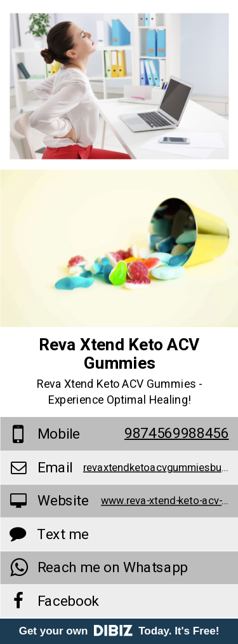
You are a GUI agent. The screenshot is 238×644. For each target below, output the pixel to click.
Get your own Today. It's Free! (119, 631)
